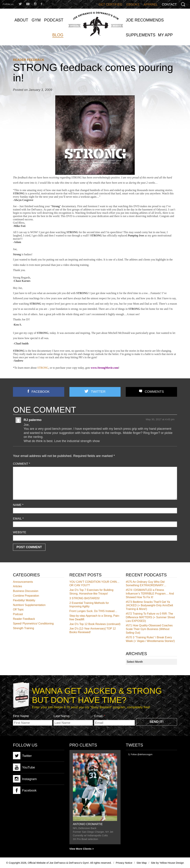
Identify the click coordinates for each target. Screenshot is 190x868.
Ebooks (133, 5)
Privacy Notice (124, 863)
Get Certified (110, 5)
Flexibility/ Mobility (24, 600)
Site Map (142, 863)
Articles (17, 586)
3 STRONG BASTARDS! (85, 598)
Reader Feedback (29, 60)
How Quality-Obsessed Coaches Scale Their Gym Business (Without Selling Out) (149, 629)
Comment (22, 464)
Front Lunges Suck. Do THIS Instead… (93, 611)
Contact (169, 5)
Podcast (18, 614)
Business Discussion (26, 591)
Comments (154, 392)
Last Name (61, 716)
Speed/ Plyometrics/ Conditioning (33, 624)
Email (18, 519)
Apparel (151, 5)
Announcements (23, 582)
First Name (21, 716)
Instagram (25, 779)
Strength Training (23, 628)
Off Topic (18, 610)
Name (18, 505)
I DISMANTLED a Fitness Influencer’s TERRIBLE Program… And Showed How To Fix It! (150, 594)
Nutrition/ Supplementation (29, 605)
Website (20, 532)
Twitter (98, 392)
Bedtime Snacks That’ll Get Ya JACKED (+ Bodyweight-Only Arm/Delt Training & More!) (149, 606)
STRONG (43, 368)
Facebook (41, 392)
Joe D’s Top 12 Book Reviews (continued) (95, 624)
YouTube (24, 767)
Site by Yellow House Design (167, 863)
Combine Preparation (26, 596)
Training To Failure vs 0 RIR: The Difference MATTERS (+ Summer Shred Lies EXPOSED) (150, 617)
